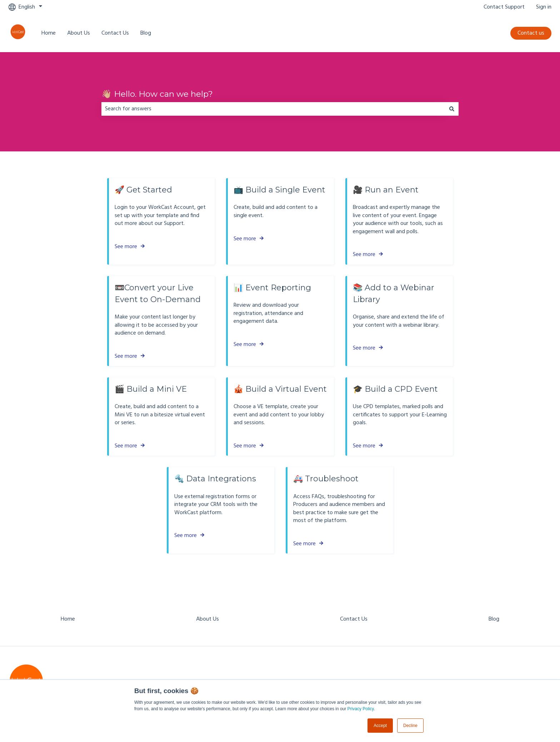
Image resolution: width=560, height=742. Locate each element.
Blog (146, 33)
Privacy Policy (361, 709)
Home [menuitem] (68, 619)
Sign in (544, 7)
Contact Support (504, 7)
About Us (79, 33)
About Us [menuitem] (207, 619)
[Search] (452, 109)
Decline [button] (410, 726)
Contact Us (115, 33)
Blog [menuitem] (494, 619)
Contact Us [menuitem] (354, 619)
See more (126, 247)
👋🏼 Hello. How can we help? (157, 94)
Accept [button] (380, 726)
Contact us (531, 33)
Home (49, 33)
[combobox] (273, 109)
